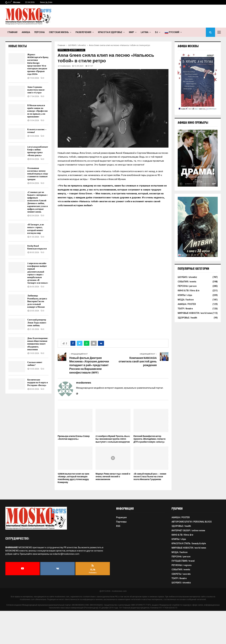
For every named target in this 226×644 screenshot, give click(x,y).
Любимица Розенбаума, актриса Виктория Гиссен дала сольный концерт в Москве (37, 301)
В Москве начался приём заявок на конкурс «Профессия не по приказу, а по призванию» (38, 111)
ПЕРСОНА (39, 32)
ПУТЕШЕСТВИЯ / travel (183, 561)
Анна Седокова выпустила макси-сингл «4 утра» (36, 90)
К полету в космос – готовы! (37, 131)
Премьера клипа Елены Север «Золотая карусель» (74, 438)
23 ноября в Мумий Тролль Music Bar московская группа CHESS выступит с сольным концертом (113, 439)
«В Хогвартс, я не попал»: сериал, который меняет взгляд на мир (36, 229)
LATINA (145, 32)
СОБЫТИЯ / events (187, 282)
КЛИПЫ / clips (64, 50)
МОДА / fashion (186, 300)
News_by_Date (46, 2)
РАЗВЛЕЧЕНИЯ (83, 32)
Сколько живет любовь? (35, 364)
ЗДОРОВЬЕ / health (187, 318)
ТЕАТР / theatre (185, 309)
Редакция (121, 517)
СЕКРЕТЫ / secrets (181, 574)
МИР (131, 32)
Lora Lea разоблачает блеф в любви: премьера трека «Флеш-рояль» (38, 151)
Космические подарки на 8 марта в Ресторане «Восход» (38, 383)
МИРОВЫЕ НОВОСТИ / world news (195, 313)
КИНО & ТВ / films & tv (189, 291)
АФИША (26, 32)
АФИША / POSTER (187, 304)
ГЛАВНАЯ (12, 32)
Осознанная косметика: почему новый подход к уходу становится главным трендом (38, 174)
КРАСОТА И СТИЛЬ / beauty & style (189, 543)
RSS (118, 526)
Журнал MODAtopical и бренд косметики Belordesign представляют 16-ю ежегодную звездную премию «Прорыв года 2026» (38, 64)
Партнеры (121, 522)
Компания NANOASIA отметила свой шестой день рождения (138, 362)
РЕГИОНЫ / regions (182, 565)
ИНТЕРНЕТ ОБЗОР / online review (188, 530)
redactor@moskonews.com (66, 554)
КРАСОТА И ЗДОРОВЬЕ (110, 32)
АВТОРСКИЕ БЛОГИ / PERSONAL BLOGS (192, 522)
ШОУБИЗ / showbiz (78, 50)
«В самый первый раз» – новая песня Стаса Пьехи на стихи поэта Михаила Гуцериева (150, 477)
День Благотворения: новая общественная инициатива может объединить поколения (38, 344)
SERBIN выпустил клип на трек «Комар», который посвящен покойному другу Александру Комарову (73, 478)
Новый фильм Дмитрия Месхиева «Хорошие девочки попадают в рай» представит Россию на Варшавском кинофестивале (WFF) (89, 365)
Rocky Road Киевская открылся (37, 247)
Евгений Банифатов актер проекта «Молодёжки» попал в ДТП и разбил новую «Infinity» (150, 439)
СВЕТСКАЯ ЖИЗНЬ (59, 32)
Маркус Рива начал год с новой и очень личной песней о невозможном (113, 477)
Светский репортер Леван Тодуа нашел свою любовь (37, 323)
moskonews (65, 66)
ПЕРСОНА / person (187, 286)
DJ (156, 32)
